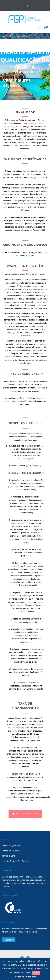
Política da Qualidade (11, 846)
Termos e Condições (11, 856)
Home (4, 36)
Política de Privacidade (12, 851)
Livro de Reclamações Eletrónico (16, 861)
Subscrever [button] (9, 940)
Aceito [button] (36, 973)
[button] (25, 814)
